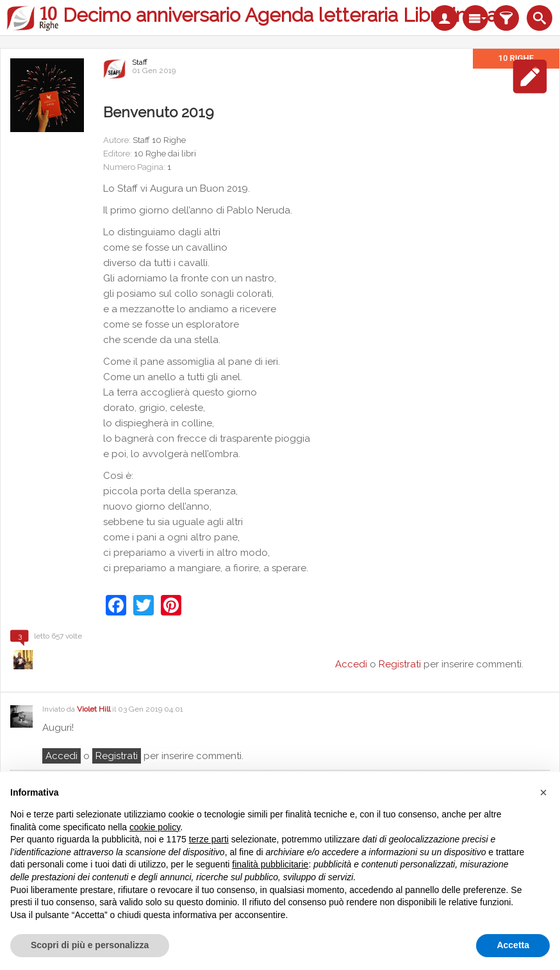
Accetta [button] (513, 945)
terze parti (209, 839)
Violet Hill (94, 709)
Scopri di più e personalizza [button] (90, 945)
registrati (117, 756)
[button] (543, 792)
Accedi (62, 756)
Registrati (400, 664)
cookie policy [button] (155, 827)
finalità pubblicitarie (270, 864)
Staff (140, 62)
